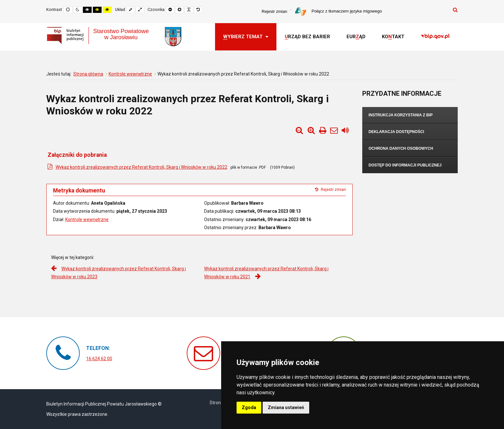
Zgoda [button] (249, 407)
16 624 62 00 (99, 359)
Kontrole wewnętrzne (87, 219)
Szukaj (455, 10)
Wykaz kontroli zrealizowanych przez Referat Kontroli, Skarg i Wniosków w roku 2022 (141, 167)
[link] (435, 37)
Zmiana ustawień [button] (286, 407)
